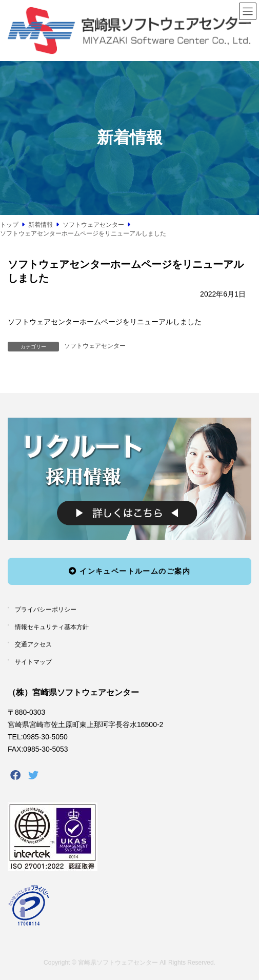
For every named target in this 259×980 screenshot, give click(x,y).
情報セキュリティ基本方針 (52, 627)
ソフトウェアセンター (95, 346)
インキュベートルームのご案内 (129, 571)
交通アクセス (33, 644)
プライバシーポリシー (46, 610)
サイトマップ (33, 661)
